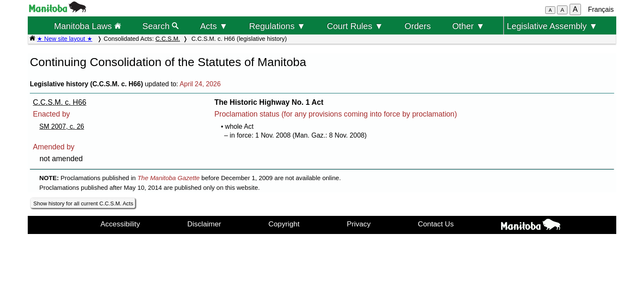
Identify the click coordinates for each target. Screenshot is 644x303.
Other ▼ (468, 26)
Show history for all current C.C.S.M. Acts (83, 203)
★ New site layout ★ (65, 39)
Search (161, 26)
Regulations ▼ (277, 26)
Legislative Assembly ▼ (552, 26)
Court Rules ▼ (355, 26)
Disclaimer (205, 224)
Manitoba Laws (87, 26)
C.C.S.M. (168, 39)
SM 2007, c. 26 (62, 126)
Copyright (284, 224)
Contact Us (436, 224)
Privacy (359, 224)
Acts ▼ (214, 26)
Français (601, 9)
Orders (418, 26)
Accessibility (120, 224)
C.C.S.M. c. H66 (59, 102)
